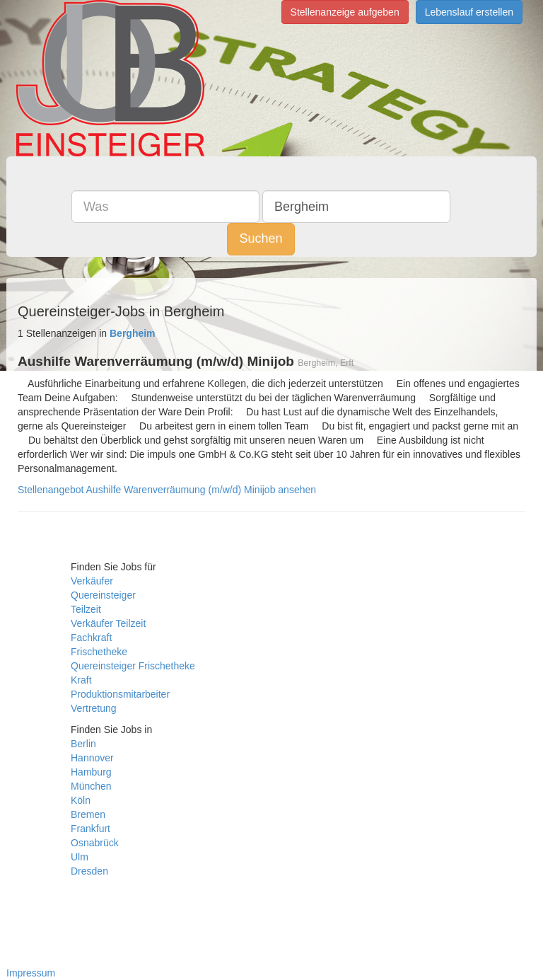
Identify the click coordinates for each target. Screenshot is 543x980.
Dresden (89, 871)
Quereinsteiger (103, 595)
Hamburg (91, 772)
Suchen (261, 238)
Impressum (31, 973)
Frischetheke (99, 652)
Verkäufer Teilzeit (108, 623)
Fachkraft (91, 638)
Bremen (88, 814)
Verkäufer (92, 581)
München (91, 786)
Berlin (83, 744)
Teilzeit (86, 609)
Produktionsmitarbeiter (120, 694)
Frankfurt (90, 829)
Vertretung (94, 708)
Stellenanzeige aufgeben (345, 12)
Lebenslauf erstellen (469, 12)
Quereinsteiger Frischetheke (133, 666)
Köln (81, 800)
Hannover (92, 758)
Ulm (80, 857)
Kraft (81, 680)
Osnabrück (95, 843)
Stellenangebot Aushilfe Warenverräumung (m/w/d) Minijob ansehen (167, 490)
